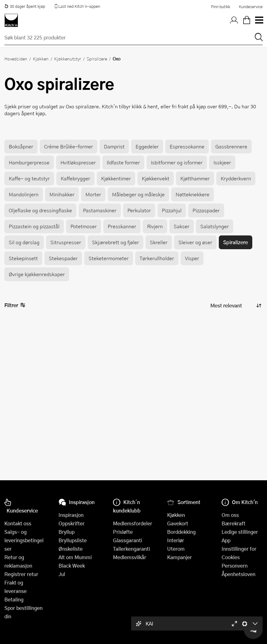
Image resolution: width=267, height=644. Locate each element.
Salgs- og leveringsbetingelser (24, 540)
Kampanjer (180, 557)
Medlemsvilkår (130, 557)
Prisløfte (123, 532)
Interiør (176, 540)
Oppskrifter (72, 523)
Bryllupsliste (73, 540)
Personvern (235, 566)
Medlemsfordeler (133, 523)
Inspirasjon (71, 515)
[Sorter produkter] (235, 306)
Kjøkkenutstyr (68, 59)
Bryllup (67, 532)
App (226, 540)
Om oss (230, 515)
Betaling (14, 599)
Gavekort (178, 523)
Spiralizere (97, 59)
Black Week (72, 566)
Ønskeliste (71, 549)
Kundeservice (251, 7)
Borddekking (181, 532)
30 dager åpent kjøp (25, 6)
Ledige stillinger (240, 532)
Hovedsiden (16, 59)
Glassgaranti (128, 540)
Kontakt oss (18, 523)
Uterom (176, 549)
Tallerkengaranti (131, 549)
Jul (62, 574)
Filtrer (15, 305)
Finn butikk (221, 7)
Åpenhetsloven (239, 574)
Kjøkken (41, 59)
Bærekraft (234, 523)
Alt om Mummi (75, 557)
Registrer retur (21, 574)
